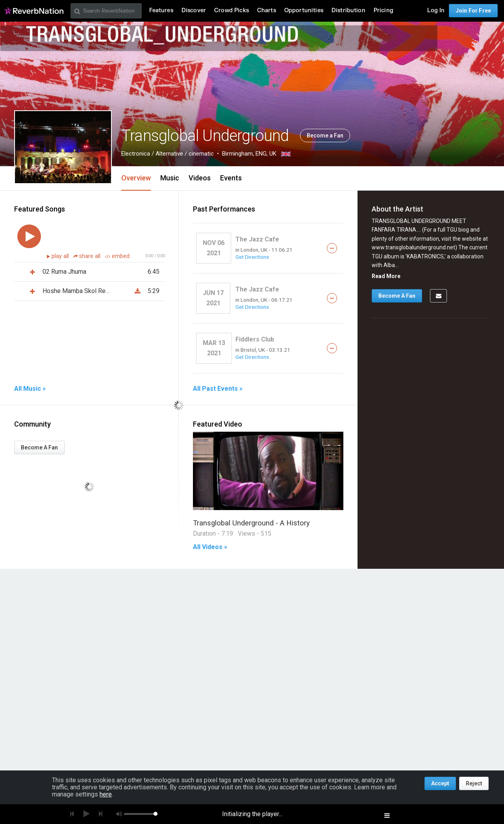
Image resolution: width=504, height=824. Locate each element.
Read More (386, 276)
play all (61, 256)
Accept (440, 783)
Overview (136, 178)
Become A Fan (39, 447)
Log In (436, 10)
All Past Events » (218, 389)
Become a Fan (325, 135)
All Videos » (210, 547)
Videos (200, 178)
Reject (474, 783)
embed (117, 256)
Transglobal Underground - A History (251, 523)
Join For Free (473, 11)
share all (88, 256)
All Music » (30, 389)
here (106, 794)
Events (231, 178)
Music (170, 178)
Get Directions (252, 257)
